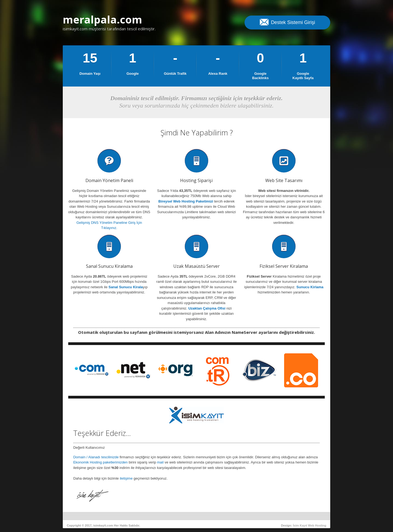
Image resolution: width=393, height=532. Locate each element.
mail (160, 462)
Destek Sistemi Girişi (287, 22)
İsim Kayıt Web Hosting (309, 525)
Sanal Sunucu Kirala (126, 287)
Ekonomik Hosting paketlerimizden (100, 462)
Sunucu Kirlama (310, 287)
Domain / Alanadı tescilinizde (96, 457)
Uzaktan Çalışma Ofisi (207, 308)
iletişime (126, 478)
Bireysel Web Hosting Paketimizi (186, 201)
